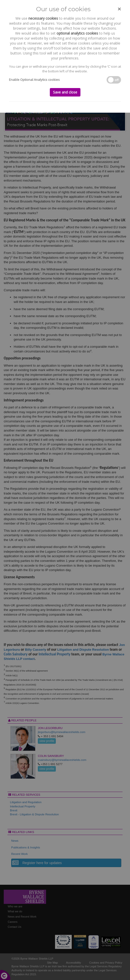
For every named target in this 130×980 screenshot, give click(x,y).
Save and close (65, 92)
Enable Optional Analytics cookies (34, 80)
